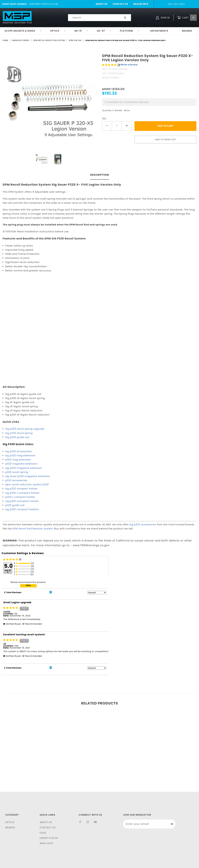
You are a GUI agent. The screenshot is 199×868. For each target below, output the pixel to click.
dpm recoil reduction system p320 (27, 484)
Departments (159, 31)
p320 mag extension (18, 460)
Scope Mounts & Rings (23, 31)
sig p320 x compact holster (22, 493)
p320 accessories (16, 480)
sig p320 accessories (19, 451)
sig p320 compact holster (21, 489)
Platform (130, 31)
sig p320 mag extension (20, 455)
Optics (58, 31)
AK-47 (104, 31)
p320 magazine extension (22, 464)
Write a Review (129, 65)
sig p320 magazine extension (24, 468)
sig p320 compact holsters (22, 509)
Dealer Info (141, 4)
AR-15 (81, 31)
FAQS (43, 833)
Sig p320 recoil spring (19, 433)
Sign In (163, 18)
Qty (104, 118)
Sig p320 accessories (143, 524)
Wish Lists (46, 843)
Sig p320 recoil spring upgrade (25, 429)
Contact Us (120, 4)
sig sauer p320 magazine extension (28, 476)
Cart (187, 18)
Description (99, 175)
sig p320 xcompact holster (22, 501)
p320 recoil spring (17, 472)
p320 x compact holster (20, 497)
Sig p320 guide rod (17, 437)
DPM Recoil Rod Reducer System (33, 529)
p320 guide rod (15, 505)
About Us (101, 4)
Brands (187, 31)
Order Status (49, 838)
